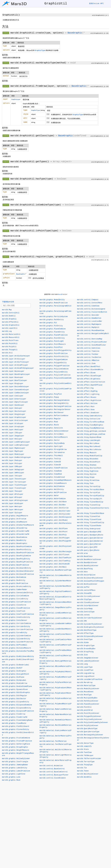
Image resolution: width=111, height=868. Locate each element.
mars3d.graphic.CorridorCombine (16, 623)
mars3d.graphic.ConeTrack (14, 611)
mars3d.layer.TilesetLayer (14, 488)
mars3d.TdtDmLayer (85, 756)
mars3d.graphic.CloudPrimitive (16, 608)
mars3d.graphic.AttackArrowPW (16, 531)
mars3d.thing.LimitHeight (89, 440)
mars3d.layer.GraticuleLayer (15, 420)
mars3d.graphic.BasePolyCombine (16, 556)
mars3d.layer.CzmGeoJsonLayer (16, 393)
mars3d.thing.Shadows (87, 465)
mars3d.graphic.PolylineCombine (54, 369)
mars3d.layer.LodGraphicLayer (16, 445)
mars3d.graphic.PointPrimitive (54, 354)
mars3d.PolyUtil (9, 347)
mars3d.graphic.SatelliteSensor (54, 431)
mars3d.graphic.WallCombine (52, 486)
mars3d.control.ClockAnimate (53, 778)
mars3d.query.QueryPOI (87, 547)
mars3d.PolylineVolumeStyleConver (93, 723)
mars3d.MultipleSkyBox (87, 698)
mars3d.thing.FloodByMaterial (91, 428)
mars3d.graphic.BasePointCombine (17, 547)
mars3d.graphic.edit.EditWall (53, 567)
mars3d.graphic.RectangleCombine (54, 400)
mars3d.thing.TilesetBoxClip (90, 502)
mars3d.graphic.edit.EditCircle (54, 508)
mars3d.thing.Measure (87, 453)
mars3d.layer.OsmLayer (12, 460)
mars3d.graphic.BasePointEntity (16, 550)
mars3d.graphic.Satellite (51, 428)
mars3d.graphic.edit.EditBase (53, 502)
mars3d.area (82, 553)
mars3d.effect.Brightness (89, 379)
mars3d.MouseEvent (85, 692)
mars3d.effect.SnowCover (88, 413)
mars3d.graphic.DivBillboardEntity (18, 656)
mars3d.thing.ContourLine (89, 419)
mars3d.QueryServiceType (88, 732)
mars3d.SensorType (85, 743)
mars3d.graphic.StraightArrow (53, 450)
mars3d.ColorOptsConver (88, 606)
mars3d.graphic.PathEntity (52, 320)
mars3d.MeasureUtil (11, 337)
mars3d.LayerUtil (10, 328)
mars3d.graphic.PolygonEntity (53, 363)
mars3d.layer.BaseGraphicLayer (16, 374)
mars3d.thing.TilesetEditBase (91, 513)
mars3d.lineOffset (85, 670)
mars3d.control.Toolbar (88, 354)
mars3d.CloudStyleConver (88, 603)
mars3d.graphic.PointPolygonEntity (56, 350)
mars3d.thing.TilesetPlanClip (91, 523)
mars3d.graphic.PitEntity (51, 326)
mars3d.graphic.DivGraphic (14, 671)
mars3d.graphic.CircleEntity (15, 599)
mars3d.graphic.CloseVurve (14, 605)
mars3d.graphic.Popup (49, 397)
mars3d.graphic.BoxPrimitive (15, 583)
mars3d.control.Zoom (86, 364)
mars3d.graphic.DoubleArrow (15, 683)
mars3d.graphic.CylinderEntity (16, 639)
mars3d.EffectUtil (10, 322)
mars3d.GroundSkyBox (86, 649)
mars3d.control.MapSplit (88, 327)
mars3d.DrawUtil (9, 319)
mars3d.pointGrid (85, 710)
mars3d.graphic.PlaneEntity (52, 332)
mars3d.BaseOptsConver (87, 563)
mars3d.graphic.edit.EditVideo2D (54, 564)
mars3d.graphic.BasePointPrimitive (18, 553)
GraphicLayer (16, 99)
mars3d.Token (83, 771)
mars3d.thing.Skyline (87, 474)
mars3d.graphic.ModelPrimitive (54, 303)
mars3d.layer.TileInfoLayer (15, 485)
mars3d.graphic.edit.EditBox (53, 505)
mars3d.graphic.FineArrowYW (15, 717)
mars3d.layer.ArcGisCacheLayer (16, 356)
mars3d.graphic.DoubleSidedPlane (17, 686)
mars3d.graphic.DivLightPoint (16, 674)
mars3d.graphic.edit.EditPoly (53, 535)
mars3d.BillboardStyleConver (90, 578)
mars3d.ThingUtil (10, 350)
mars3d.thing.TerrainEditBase (91, 490)
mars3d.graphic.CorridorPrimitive (17, 630)
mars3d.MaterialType (86, 686)
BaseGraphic (75, 33)
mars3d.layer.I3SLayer (12, 433)
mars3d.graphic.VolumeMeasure (53, 483)
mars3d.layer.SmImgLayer (13, 470)
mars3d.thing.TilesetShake (89, 526)
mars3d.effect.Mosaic (87, 397)
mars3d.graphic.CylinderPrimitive (17, 642)
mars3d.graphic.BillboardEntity (16, 568)
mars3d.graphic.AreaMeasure (15, 522)
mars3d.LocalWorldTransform (90, 679)
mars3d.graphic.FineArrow (14, 714)
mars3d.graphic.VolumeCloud (52, 477)
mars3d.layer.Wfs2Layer (13, 494)
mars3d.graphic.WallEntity (52, 489)
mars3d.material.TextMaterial (53, 741)
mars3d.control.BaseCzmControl (54, 772)
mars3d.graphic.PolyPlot (51, 394)
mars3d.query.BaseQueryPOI (89, 532)
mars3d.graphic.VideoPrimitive (54, 468)
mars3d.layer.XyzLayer (12, 513)
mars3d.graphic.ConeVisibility (16, 617)
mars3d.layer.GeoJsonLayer (14, 411)
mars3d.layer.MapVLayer (13, 451)
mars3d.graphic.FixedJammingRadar (17, 720)
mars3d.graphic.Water (49, 496)
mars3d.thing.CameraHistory (90, 416)
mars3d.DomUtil (9, 316)
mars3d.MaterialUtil (11, 334)
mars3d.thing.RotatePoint (89, 462)
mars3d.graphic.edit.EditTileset (54, 555)
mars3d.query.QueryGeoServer (90, 541)
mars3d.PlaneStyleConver (88, 704)
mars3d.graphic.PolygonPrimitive (54, 366)
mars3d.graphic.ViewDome (51, 471)
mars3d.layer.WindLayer (13, 504)
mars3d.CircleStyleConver (89, 596)
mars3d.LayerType (85, 667)
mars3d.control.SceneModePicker (92, 345)
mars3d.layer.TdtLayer (12, 476)
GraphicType (36, 110)
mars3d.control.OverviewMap (90, 339)
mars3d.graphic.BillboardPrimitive (18, 574)
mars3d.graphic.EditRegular (15, 696)
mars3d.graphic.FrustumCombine (16, 738)
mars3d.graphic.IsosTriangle (15, 762)
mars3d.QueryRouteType (87, 729)
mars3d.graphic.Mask (11, 780)
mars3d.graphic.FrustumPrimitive (17, 741)
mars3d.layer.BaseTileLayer (15, 381)
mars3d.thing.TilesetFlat (89, 516)
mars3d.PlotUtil (84, 707)
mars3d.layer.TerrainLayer (14, 482)
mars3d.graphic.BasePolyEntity (16, 559)
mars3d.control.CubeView (88, 306)
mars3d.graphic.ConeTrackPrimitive (18, 614)
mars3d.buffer (83, 587)
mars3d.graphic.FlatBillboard (16, 726)
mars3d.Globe (83, 643)
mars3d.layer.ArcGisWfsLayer (15, 365)
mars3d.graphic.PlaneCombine (53, 329)
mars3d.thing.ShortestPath (89, 468)
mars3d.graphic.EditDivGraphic (16, 693)
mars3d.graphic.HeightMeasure (16, 750)
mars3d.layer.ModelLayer (13, 454)
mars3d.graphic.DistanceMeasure (16, 648)
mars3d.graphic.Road (49, 422)
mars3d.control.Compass (88, 300)
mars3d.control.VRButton (88, 360)
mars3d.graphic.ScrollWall (52, 434)
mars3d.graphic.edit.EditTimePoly (55, 561)
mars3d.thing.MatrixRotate (89, 450)
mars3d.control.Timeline (88, 351)
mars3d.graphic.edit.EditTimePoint (56, 558)
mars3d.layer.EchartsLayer (14, 399)
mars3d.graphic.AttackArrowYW (16, 534)
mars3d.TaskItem (84, 752)
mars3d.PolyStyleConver (88, 726)
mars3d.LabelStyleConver (88, 661)
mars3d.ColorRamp (85, 609)
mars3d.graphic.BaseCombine (15, 537)
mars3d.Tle (82, 768)
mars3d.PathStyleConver (88, 701)
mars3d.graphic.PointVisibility (54, 357)
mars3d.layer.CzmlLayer (13, 396)
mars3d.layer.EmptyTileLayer (15, 402)
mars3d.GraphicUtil (11, 325)
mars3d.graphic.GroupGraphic (15, 747)
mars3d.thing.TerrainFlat (89, 493)
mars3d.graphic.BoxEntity (14, 580)
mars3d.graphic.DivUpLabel (14, 680)
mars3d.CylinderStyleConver (90, 624)
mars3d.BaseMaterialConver (89, 560)
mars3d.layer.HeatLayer (13, 430)
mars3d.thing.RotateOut (88, 459)
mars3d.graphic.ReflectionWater (54, 416)
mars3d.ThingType (85, 765)
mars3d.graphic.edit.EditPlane (54, 529)
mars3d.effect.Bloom (86, 373)
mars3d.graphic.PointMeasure (53, 344)
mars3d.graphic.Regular (50, 419)
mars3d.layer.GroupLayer (13, 427)
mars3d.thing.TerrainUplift (90, 499)
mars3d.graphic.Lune (11, 777)
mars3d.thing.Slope (86, 477)
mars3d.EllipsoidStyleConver (90, 636)
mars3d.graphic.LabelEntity (15, 768)
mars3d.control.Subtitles (89, 348)
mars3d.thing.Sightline (88, 471)
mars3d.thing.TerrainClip (89, 487)
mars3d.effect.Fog (85, 388)
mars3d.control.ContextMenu (90, 303)
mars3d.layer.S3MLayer (12, 467)
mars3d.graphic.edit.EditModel (54, 520)
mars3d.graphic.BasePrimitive (16, 565)
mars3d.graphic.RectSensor (52, 413)
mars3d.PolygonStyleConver (89, 716)
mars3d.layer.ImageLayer (13, 436)
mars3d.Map (7, 310)
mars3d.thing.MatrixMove (88, 443)
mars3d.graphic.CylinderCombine (16, 636)
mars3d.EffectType (85, 633)
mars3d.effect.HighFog (87, 391)
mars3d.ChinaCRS (84, 593)
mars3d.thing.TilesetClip (89, 505)
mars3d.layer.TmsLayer (12, 491)
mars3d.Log (7, 331)
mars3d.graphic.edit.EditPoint (54, 532)
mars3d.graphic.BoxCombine (14, 577)
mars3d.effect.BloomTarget (89, 376)
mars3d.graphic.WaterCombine (53, 499)
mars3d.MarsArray (85, 683)
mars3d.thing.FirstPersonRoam (91, 422)
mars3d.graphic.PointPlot (51, 347)
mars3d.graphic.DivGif (12, 668)
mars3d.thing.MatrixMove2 (89, 447)
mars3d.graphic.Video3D (50, 465)
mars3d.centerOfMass (86, 590)
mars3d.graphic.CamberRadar (15, 590)
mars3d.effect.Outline (87, 404)
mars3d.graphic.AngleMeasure (15, 516)
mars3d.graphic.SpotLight (51, 446)
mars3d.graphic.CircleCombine (16, 596)
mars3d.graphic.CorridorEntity (16, 627)
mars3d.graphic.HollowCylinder (16, 759)
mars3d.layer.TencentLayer (14, 479)
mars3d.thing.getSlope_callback (92, 431)
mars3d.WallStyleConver (88, 774)
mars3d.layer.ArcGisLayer (14, 359)
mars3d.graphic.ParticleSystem (54, 317)
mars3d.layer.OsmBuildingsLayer (16, 457)
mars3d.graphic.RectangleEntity (54, 403)
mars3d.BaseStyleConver (88, 566)
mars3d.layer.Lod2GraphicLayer (16, 442)
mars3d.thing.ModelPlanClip (90, 456)
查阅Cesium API (96, 4)
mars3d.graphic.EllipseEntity (16, 702)
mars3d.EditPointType (87, 630)
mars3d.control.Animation (51, 766)
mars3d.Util (7, 353)
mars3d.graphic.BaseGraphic (15, 544)
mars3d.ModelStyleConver (88, 689)
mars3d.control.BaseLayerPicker (54, 775)
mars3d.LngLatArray (86, 673)
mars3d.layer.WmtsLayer (13, 510)
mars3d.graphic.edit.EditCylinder (55, 514)
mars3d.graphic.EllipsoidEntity (16, 708)
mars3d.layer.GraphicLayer (14, 417)
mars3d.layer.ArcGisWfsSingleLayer (18, 368)
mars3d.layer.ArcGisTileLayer (16, 362)
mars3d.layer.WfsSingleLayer (15, 500)
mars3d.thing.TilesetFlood (89, 520)
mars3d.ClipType (84, 600)
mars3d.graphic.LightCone (14, 774)
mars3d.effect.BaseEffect (89, 367)
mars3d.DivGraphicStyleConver (91, 627)
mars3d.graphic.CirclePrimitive (16, 602)
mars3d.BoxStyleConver (87, 584)
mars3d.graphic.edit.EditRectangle (56, 552)
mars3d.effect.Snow (86, 410)
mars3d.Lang (82, 664)
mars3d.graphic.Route (49, 425)
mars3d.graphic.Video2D (50, 462)
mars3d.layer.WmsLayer (12, 507)
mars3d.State (83, 749)
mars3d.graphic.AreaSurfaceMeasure (18, 525)
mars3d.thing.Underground (89, 529)
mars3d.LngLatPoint (86, 676)
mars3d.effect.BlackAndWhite (90, 370)
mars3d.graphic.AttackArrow (15, 528)
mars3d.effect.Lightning (88, 394)
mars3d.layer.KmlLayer (12, 439)
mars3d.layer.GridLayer (13, 424)
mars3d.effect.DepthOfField (90, 385)
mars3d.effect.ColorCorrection (91, 382)
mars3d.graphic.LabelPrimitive (16, 771)
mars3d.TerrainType (86, 762)
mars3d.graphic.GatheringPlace (16, 744)
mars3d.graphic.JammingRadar (15, 765)
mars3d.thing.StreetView (88, 480)
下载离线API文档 (8, 302)
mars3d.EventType (85, 640)
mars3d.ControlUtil (11, 313)
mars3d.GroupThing (85, 652)
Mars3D (60, 294)
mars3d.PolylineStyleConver (90, 719)
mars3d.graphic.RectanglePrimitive (56, 406)
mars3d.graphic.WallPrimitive (53, 493)
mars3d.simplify (84, 746)
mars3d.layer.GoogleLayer (14, 414)
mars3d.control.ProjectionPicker (92, 342)
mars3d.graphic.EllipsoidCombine (17, 705)
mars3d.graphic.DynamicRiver (15, 690)
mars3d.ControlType (86, 612)
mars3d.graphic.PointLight (52, 341)
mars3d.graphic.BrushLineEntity (16, 587)
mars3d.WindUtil (84, 777)
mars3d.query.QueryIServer (89, 544)
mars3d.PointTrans (10, 341)
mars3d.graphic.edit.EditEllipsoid (56, 517)
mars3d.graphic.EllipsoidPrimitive (18, 711)
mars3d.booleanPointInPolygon (91, 581)
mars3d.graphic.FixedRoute (14, 723)
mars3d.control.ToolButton (89, 357)
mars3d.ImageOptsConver (88, 658)
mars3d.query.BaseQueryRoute (90, 535)
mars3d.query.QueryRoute (88, 550)
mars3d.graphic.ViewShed (51, 474)
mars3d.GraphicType (86, 646)
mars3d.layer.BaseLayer (13, 377)
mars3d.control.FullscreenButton (92, 312)
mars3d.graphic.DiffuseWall (15, 645)
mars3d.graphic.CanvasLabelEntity (17, 593)
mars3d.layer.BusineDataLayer (16, 387)
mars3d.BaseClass (85, 556)
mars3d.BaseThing (85, 569)
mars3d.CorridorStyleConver (90, 618)
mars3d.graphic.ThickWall (51, 456)
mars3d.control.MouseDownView (91, 331)
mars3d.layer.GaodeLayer (13, 405)
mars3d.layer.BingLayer (13, 384)
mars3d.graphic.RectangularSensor (55, 410)
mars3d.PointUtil (10, 344)
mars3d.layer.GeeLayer (12, 408)
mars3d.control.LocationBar (90, 321)
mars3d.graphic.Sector (50, 440)
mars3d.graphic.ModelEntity (52, 300)
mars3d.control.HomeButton (89, 318)
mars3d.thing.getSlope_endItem (91, 434)
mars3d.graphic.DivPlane (13, 677)
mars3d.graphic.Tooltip (50, 459)
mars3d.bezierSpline (86, 575)
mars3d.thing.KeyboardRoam (89, 437)
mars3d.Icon (82, 655)
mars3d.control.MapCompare (89, 324)
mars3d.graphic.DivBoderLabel (16, 665)
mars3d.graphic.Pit (48, 323)
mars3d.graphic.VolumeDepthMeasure (56, 480)
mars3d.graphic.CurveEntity (15, 633)
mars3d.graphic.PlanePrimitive (54, 335)
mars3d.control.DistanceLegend (91, 309)
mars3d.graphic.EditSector (14, 699)
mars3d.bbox (82, 572)
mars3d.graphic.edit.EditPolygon (54, 538)
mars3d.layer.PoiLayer (12, 464)
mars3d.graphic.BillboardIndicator (18, 571)
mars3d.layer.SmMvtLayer (13, 473)
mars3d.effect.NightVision (89, 400)
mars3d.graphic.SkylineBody (52, 443)
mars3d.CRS (82, 621)
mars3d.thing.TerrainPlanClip (91, 496)
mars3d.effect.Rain (86, 407)
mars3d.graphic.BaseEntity (14, 540)
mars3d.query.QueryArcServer (90, 538)
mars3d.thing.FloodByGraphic (90, 425)
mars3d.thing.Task (85, 483)
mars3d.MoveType (84, 695)
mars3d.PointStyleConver (88, 713)
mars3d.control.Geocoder (88, 315)
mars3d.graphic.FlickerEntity (16, 729)
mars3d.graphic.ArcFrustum (14, 519)
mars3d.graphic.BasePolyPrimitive (17, 562)
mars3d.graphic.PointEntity (52, 338)
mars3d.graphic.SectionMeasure (54, 437)
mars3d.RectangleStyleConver (90, 735)
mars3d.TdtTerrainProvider (89, 759)
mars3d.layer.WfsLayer (12, 497)
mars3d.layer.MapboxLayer (14, 448)
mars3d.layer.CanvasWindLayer (16, 390)
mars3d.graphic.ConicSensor (15, 620)
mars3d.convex (83, 615)
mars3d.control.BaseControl (52, 769)
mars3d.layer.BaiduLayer (13, 371)
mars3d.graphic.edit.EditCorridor (55, 511)
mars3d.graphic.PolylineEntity (54, 372)
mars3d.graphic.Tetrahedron (52, 453)
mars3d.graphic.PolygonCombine (54, 360)
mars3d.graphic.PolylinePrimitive (55, 375)
